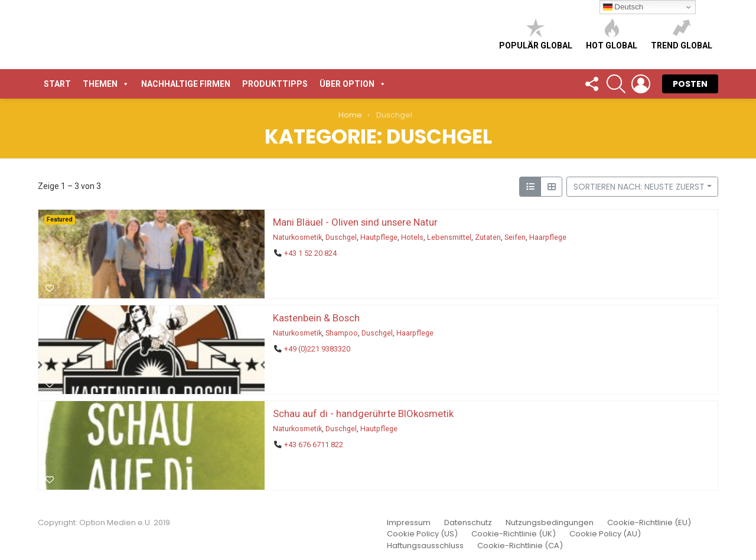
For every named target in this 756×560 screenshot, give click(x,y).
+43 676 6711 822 (314, 445)
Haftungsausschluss (425, 546)
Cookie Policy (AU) (605, 534)
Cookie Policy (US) (422, 534)
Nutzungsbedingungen (550, 523)
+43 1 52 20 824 (310, 253)
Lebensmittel (449, 237)
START (57, 84)
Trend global (682, 34)
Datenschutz (468, 523)
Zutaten (488, 237)
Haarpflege (548, 237)
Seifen (515, 237)
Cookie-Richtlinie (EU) (649, 523)
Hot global (612, 34)
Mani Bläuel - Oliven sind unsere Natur (355, 222)
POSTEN (690, 84)
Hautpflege (379, 237)
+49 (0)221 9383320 (317, 349)
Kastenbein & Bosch (316, 318)
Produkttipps (275, 84)
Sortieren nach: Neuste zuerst (639, 187)
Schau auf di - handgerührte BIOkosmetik (363, 414)
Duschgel (341, 237)
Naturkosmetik (297, 237)
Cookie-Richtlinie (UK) (514, 534)
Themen (106, 84)
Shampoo (342, 333)
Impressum (409, 523)
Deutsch (623, 7)
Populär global (536, 34)
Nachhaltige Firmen (186, 84)
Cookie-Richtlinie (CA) (520, 546)
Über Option (353, 84)
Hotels (412, 237)
